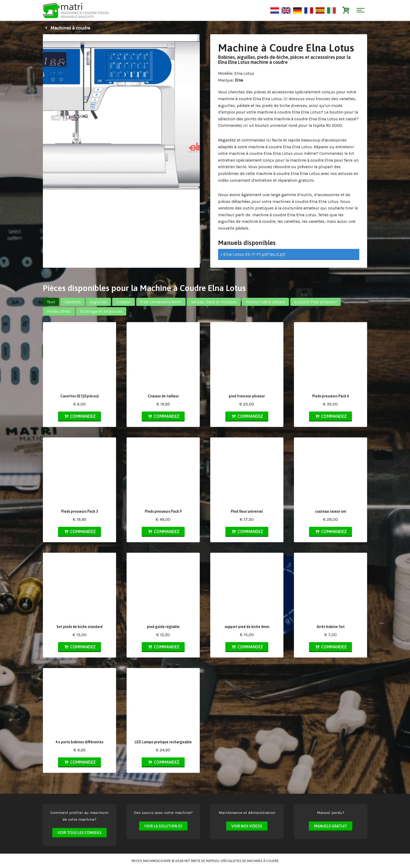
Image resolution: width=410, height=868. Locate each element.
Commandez (79, 416)
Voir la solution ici (163, 826)
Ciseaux (124, 302)
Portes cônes (59, 311)
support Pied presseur (315, 302)
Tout (51, 302)
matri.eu (213, 861)
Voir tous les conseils (79, 833)
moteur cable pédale (265, 302)
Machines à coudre (67, 28)
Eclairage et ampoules (101, 311)
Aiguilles (98, 302)
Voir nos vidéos (247, 826)
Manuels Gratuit (331, 826)
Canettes (73, 302)
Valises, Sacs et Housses (214, 302)
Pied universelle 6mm (161, 302)
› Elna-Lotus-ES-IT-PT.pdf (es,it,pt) (253, 254)
